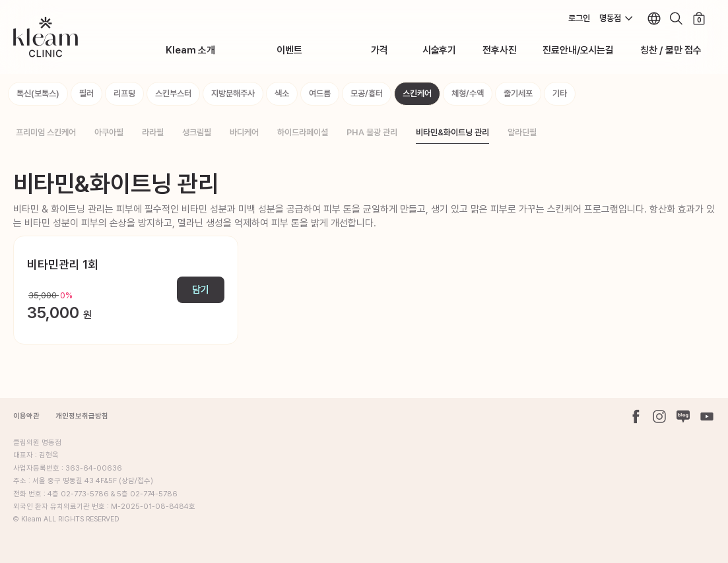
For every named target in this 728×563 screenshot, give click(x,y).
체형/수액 (468, 93)
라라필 (153, 132)
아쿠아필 (109, 132)
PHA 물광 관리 (372, 132)
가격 (380, 50)
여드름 (320, 93)
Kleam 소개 (190, 50)
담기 (201, 290)
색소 (282, 93)
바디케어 (244, 132)
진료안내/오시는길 (578, 50)
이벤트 (289, 50)
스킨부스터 (173, 93)
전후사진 (499, 50)
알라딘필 (522, 132)
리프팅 (124, 93)
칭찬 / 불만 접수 (671, 50)
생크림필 (197, 132)
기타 (560, 93)
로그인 (579, 18)
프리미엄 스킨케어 (46, 132)
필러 (86, 93)
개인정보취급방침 (82, 416)
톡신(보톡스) (38, 93)
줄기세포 (518, 93)
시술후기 (439, 50)
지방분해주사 (233, 93)
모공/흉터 (367, 93)
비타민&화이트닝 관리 (452, 132)
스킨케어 (417, 93)
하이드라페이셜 (303, 132)
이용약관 (26, 416)
